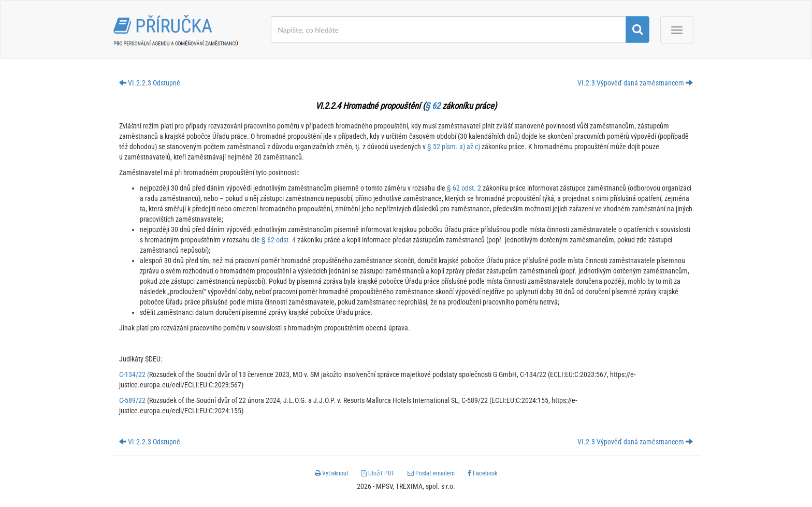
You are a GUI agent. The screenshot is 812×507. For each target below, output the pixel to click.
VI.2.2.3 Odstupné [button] (150, 83)
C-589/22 (132, 400)
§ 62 (433, 106)
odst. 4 (285, 240)
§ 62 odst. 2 (464, 188)
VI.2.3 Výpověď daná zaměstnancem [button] (635, 83)
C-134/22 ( (134, 374)
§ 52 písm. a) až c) (454, 147)
